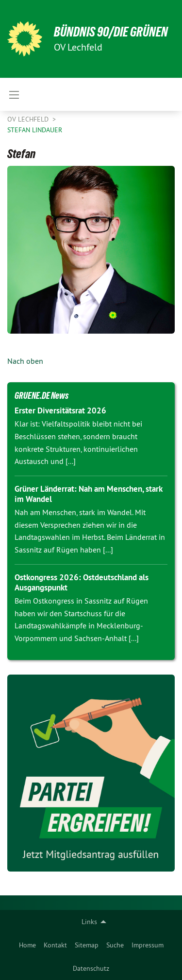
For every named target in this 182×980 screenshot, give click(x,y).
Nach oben (25, 361)
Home (27, 945)
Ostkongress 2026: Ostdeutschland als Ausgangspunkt (82, 582)
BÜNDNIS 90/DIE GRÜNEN (111, 32)
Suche (115, 945)
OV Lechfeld (29, 119)
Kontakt (55, 945)
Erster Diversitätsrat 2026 (60, 410)
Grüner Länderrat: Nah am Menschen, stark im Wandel (88, 494)
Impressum (148, 945)
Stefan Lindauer (35, 130)
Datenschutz (91, 968)
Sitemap (87, 945)
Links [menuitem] (89, 922)
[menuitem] (27, 945)
